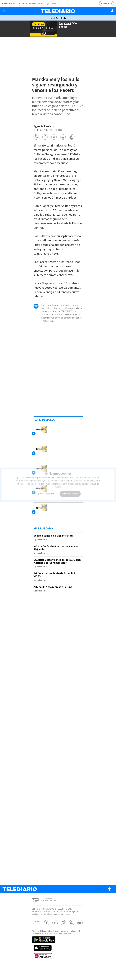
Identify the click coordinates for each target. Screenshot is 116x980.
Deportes (58, 18)
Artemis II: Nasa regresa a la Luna (54, 599)
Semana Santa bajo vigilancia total (54, 550)
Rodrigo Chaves (51, 4)
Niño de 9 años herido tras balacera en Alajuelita (57, 562)
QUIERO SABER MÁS (46, 490)
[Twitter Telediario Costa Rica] (55, 937)
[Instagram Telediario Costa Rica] (63, 937)
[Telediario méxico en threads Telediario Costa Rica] (72, 937)
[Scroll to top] (109, 901)
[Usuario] (112, 11)
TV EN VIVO (105, 3)
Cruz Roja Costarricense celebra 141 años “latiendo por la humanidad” (56, 575)
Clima (23, 4)
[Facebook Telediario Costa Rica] (47, 937)
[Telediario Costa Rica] (58, 11)
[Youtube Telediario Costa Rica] (80, 937)
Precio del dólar (35, 4)
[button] (36, 139)
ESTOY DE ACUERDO (70, 490)
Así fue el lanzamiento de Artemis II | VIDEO (56, 588)
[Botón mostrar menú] (4, 11)
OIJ (17, 4)
